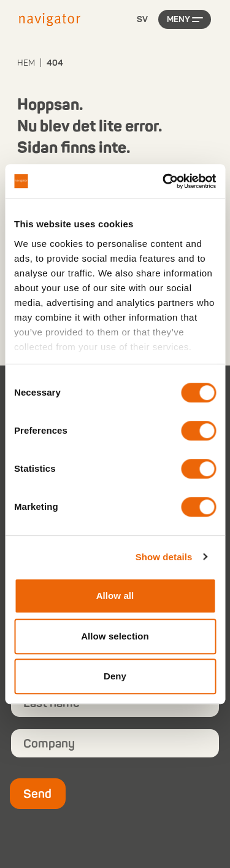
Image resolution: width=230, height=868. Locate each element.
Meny (178, 19)
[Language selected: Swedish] (142, 20)
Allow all (115, 596)
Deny (115, 676)
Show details (164, 557)
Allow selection (115, 636)
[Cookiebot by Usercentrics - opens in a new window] (164, 181)
